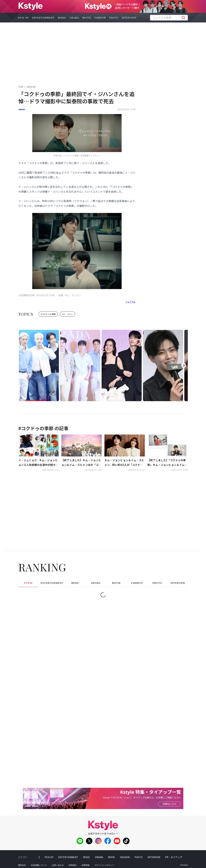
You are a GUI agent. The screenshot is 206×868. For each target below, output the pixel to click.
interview (129, 18)
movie (87, 18)
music (62, 18)
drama (75, 18)
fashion (100, 18)
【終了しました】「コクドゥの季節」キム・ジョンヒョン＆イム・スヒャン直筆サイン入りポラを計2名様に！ (167, 463)
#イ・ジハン (68, 314)
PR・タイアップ (174, 857)
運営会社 (22, 865)
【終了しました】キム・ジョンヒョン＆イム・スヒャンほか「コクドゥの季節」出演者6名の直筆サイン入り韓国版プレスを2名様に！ (81, 463)
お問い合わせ (58, 865)
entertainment (43, 18)
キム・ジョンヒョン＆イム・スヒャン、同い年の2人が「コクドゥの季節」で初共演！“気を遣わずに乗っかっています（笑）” (124, 463)
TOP (21, 87)
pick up (23, 18)
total (28, 583)
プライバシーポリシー (104, 865)
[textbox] (169, 18)
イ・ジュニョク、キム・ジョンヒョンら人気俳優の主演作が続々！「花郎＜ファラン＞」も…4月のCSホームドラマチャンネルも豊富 (39, 463)
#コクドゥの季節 (48, 314)
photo (114, 18)
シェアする (131, 302)
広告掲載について (39, 865)
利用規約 (73, 865)
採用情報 (86, 865)
